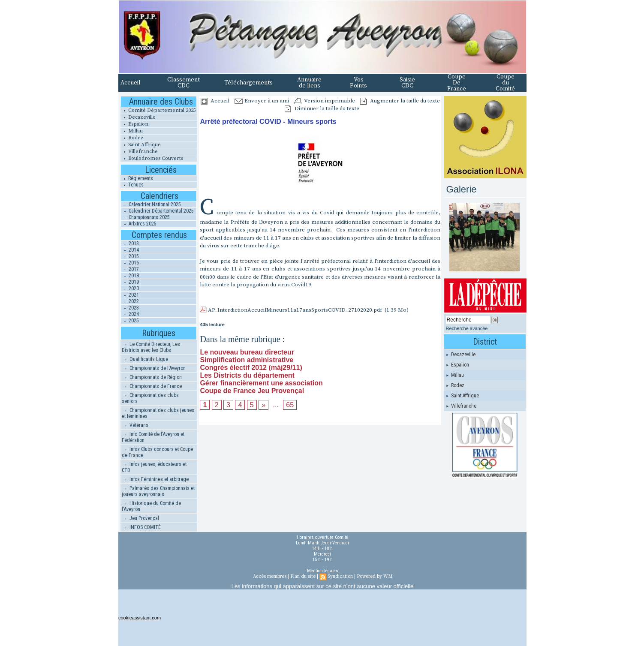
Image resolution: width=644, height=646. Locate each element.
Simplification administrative (247, 360)
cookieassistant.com (140, 618)
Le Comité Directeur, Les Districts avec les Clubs (151, 347)
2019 (130, 282)
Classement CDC (184, 83)
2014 (130, 250)
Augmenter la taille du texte (400, 101)
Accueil (131, 83)
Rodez (132, 138)
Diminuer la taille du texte (322, 108)
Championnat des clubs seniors (150, 398)
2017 (130, 269)
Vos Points (358, 83)
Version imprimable (325, 101)
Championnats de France (152, 386)
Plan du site (303, 577)
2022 (130, 301)
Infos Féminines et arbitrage (155, 479)
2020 (130, 288)
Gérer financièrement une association (261, 383)
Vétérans (135, 425)
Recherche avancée (467, 328)
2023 (130, 308)
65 (290, 405)
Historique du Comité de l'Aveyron (151, 506)
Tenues (132, 185)
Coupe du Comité (505, 83)
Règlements (137, 178)
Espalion (134, 124)
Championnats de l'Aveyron (154, 368)
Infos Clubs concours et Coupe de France (157, 452)
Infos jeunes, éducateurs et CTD (154, 467)
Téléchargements (248, 83)
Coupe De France (457, 83)
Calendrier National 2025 (151, 204)
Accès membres (270, 577)
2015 (130, 256)
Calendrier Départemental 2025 (157, 211)
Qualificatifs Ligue (145, 359)
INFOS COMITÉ (141, 527)
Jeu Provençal (140, 518)
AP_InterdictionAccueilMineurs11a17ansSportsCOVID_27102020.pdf (295, 310)
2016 (130, 263)
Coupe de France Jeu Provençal (252, 391)
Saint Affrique (141, 145)
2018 (130, 276)
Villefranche (139, 152)
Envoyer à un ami (262, 101)
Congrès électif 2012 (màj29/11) (251, 368)
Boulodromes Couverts (152, 158)
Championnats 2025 (145, 217)
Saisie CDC (407, 83)
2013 (130, 243)
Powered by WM (375, 577)
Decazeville (138, 117)
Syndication (340, 577)
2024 (130, 314)
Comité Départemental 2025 (158, 110)
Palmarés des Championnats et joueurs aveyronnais (158, 491)
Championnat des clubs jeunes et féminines (158, 413)
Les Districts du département (247, 375)
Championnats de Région (152, 377)
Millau (132, 131)
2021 (130, 295)
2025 (130, 321)
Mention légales (323, 571)
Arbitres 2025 (139, 224)
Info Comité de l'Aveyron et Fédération (153, 437)
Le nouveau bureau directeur (247, 352)
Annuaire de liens (309, 83)
